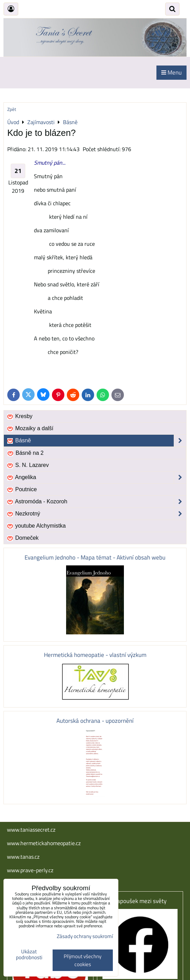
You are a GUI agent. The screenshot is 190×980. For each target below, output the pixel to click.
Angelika (96, 477)
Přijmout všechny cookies (83, 960)
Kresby (20, 416)
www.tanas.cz (23, 857)
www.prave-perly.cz (30, 870)
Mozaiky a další (30, 428)
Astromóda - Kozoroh (96, 502)
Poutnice (22, 489)
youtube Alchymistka (36, 526)
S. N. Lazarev (28, 465)
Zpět (12, 109)
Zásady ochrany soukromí (85, 936)
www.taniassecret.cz (31, 830)
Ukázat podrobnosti (29, 955)
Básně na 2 (25, 453)
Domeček (23, 538)
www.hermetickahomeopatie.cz (44, 843)
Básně (96, 441)
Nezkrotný (96, 514)
